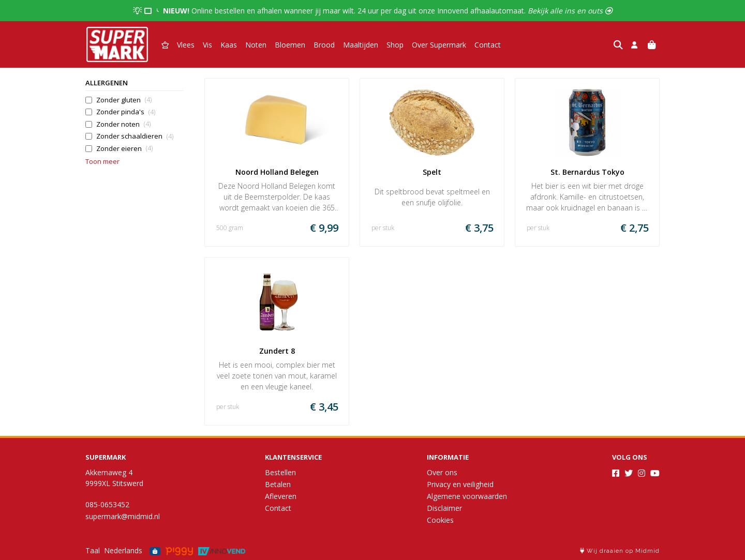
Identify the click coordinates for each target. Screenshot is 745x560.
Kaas (229, 45)
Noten (256, 45)
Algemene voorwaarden (467, 496)
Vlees (186, 45)
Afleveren (281, 496)
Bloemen (290, 45)
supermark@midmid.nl (123, 516)
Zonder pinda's (126, 112)
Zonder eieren (124, 149)
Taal (93, 550)
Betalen (278, 484)
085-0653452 (107, 504)
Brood (324, 45)
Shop (395, 45)
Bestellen (280, 472)
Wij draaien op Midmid (620, 551)
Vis (207, 45)
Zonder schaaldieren (135, 136)
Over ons (442, 472)
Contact (488, 45)
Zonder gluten (124, 100)
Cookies (440, 520)
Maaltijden (361, 45)
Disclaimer (444, 508)
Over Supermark (439, 45)
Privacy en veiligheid (460, 484)
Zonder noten (123, 124)
